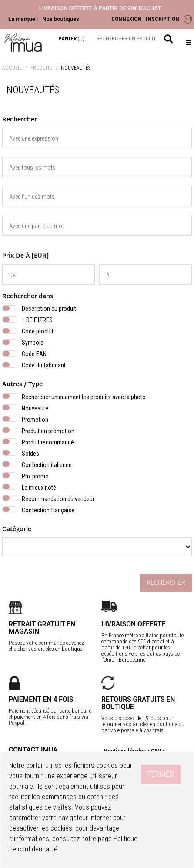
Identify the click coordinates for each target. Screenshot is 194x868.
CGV (156, 751)
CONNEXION (126, 19)
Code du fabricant (44, 365)
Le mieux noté (39, 488)
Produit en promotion (48, 431)
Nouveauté (35, 408)
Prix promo (35, 476)
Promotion (35, 420)
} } (97, 547)
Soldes (30, 454)
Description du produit (49, 309)
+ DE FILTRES (37, 320)
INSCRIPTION (162, 19)
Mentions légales (125, 751)
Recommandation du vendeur (58, 499)
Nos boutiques (60, 19)
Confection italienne (47, 465)
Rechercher (166, 582)
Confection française (48, 510)
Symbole (33, 343)
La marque (22, 19)
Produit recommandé (48, 442)
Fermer (161, 774)
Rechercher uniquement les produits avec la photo (84, 397)
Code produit (38, 331)
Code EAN (34, 354)
